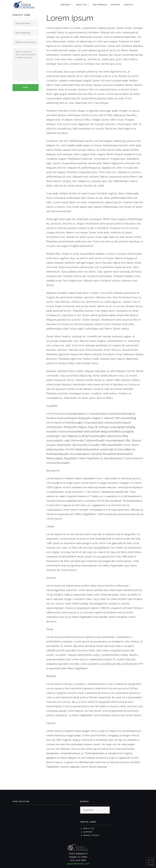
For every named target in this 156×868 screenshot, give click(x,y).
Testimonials (100, 5)
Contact (129, 5)
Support (116, 5)
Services (65, 5)
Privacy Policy (91, 836)
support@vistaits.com (78, 864)
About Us (81, 5)
